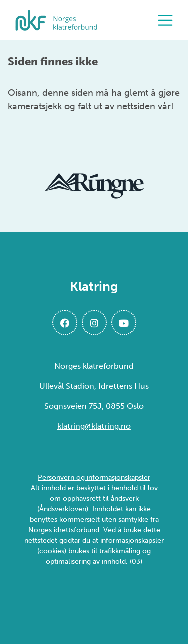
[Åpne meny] (168, 20)
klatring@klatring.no (94, 426)
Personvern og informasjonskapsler (94, 477)
